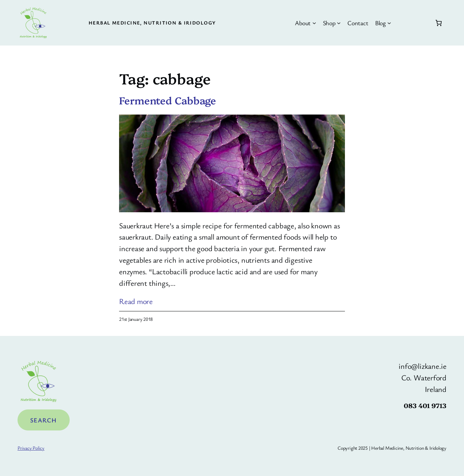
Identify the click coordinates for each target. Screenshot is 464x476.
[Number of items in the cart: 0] (439, 23)
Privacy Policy (31, 448)
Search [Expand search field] (44, 420)
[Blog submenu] (389, 23)
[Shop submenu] (339, 23)
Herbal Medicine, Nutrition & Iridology (152, 23)
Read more (136, 301)
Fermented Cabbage (168, 100)
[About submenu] (314, 23)
